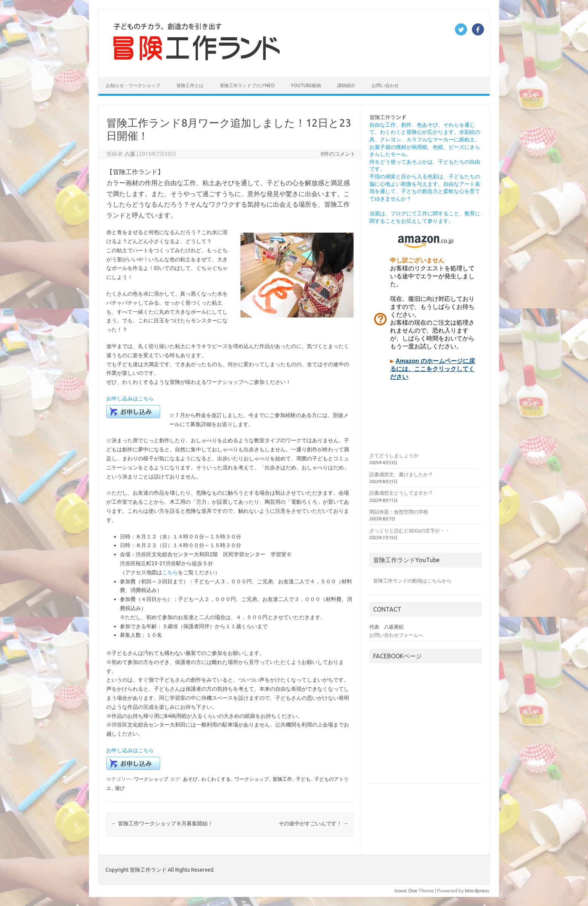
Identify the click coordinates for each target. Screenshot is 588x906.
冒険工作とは (190, 85)
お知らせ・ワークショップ (133, 85)
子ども (303, 779)
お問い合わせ (385, 85)
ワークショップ (151, 779)
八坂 (130, 154)
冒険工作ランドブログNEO (247, 85)
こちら (170, 572)
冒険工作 (282, 779)
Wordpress (477, 891)
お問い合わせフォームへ (396, 635)
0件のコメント (338, 154)
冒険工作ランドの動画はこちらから (412, 581)
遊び (120, 788)
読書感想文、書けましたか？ (401, 474)
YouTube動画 (306, 85)
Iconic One (406, 891)
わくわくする (216, 779)
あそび (190, 779)
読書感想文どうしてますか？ (401, 493)
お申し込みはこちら (130, 399)
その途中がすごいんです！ (313, 823)
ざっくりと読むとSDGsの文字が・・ (410, 530)
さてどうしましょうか (394, 455)
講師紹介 (346, 85)
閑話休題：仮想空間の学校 (399, 512)
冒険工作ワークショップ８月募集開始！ (162, 823)
